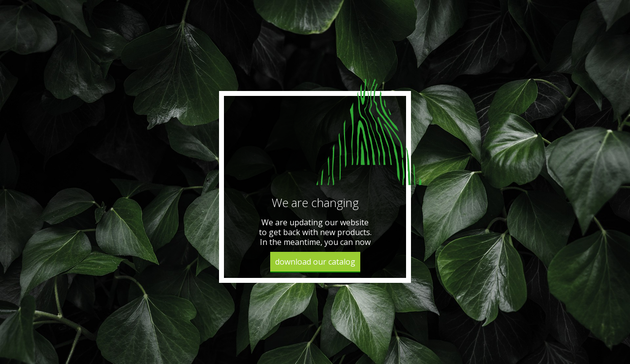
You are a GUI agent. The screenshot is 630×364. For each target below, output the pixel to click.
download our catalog (315, 262)
